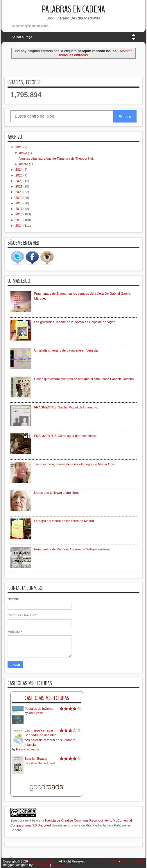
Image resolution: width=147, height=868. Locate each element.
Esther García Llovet (42, 763)
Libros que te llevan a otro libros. (57, 493)
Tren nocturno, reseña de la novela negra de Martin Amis (74, 464)
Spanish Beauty (36, 759)
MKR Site (58, 865)
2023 (19, 175)
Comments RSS (133, 861)
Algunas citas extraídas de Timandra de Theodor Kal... (57, 159)
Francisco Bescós (27, 749)
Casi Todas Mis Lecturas (47, 698)
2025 (19, 147)
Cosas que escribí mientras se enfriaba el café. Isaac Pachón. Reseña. (84, 379)
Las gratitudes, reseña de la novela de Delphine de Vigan (75, 322)
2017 (19, 209)
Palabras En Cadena (73, 9)
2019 (19, 198)
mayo (24, 153)
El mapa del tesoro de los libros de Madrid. (64, 521)
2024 (19, 170)
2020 (19, 192)
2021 (19, 186)
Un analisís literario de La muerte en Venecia (66, 350)
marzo (24, 164)
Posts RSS (111, 861)
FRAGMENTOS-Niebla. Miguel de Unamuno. (66, 407)
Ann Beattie (36, 713)
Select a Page (22, 37)
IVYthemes (41, 865)
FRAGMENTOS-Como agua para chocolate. (65, 436)
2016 (19, 214)
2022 (19, 181)
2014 (19, 226)
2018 (19, 203)
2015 (19, 220)
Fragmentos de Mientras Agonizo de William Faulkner (72, 549)
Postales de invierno (39, 709)
